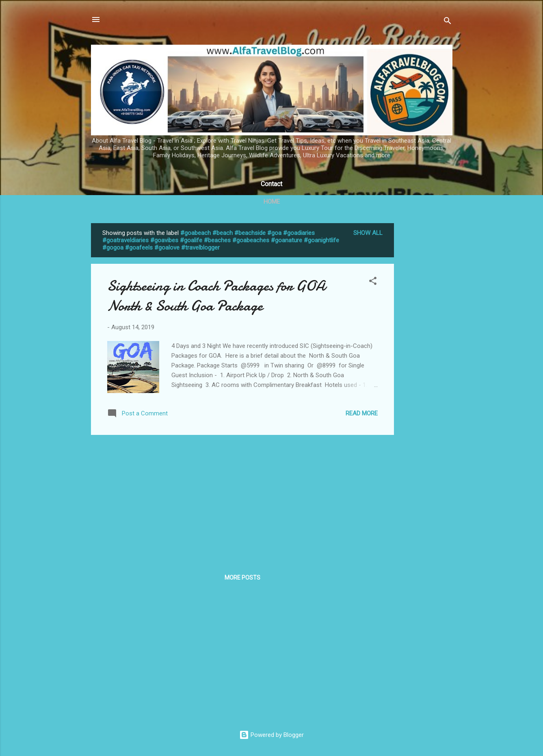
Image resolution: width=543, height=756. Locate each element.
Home (272, 202)
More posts (242, 578)
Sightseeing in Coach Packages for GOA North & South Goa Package (216, 296)
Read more (362, 413)
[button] (373, 282)
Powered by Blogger (271, 735)
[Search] (448, 22)
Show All (368, 233)
